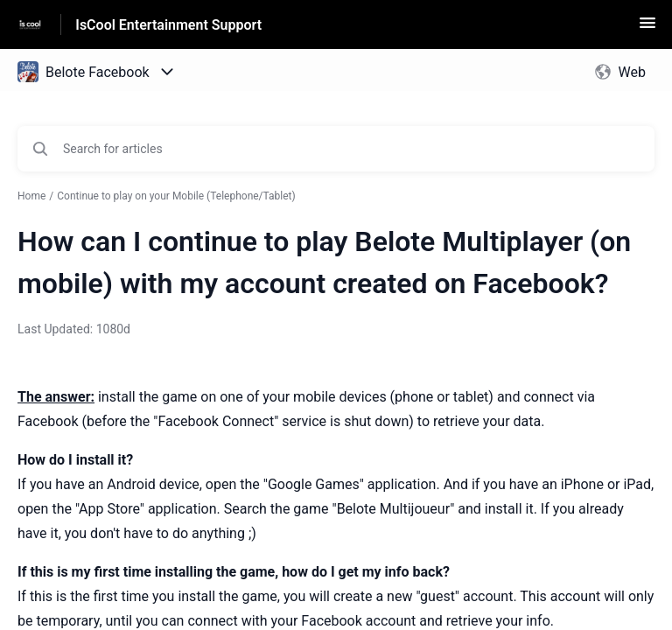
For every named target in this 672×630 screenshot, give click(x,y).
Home (31, 196)
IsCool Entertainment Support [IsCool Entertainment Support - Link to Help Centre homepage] (168, 25)
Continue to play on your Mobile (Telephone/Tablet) (176, 196)
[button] (647, 28)
